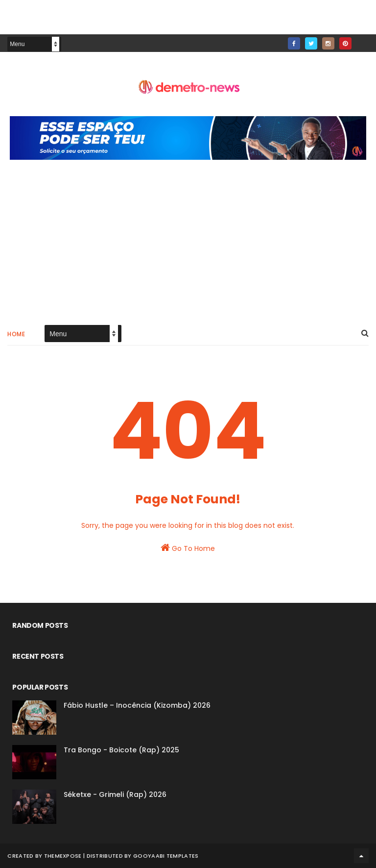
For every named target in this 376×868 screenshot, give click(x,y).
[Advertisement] (188, 248)
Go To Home (188, 548)
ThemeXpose (63, 856)
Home (16, 334)
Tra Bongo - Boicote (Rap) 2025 (121, 750)
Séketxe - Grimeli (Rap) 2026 (115, 794)
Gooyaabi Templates (166, 856)
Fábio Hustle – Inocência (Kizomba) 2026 (137, 705)
